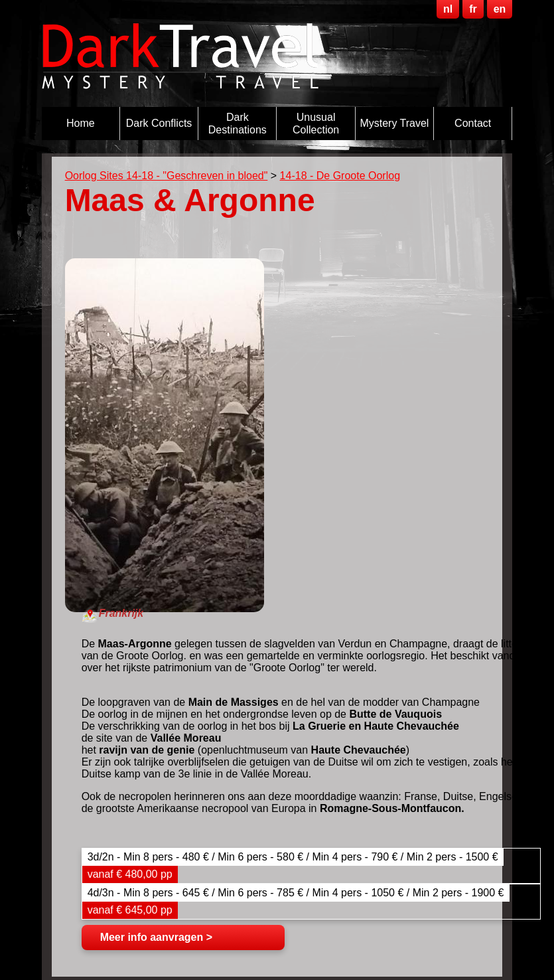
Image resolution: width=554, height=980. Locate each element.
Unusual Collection (316, 123)
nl (448, 9)
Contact (473, 123)
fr (473, 9)
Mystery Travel (394, 123)
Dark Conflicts (159, 123)
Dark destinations (238, 123)
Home (81, 123)
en (500, 9)
